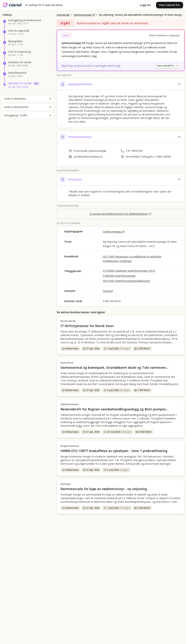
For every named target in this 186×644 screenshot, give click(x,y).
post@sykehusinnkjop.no (88, 157)
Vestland (108, 291)
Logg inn (145, 5)
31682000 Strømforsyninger (119, 276)
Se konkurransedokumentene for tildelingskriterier (121, 214)
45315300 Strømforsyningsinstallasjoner (127, 281)
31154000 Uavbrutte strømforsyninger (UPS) (129, 271)
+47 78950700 (134, 151)
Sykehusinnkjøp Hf (84, 15)
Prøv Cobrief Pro (170, 5)
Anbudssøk (63, 15)
